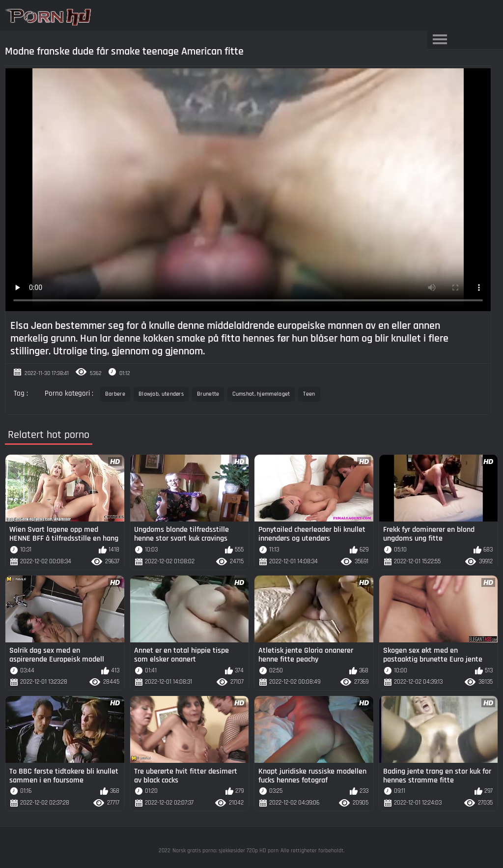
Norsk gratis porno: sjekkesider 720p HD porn (225, 851)
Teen (309, 394)
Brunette (208, 394)
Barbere (115, 394)
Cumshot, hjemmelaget (261, 394)
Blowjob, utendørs (161, 394)
